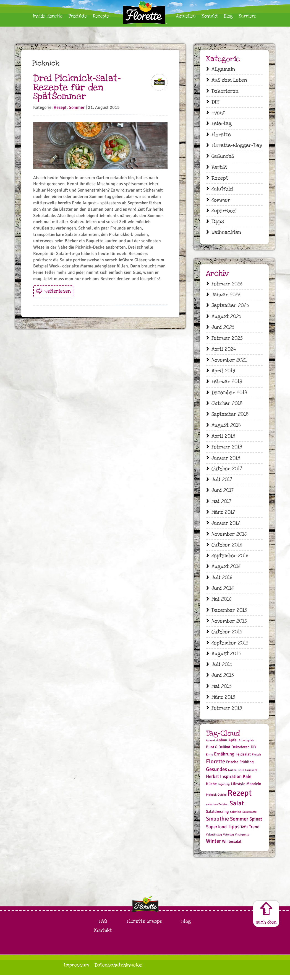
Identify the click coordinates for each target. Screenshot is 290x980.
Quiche (222, 800)
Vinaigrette (242, 840)
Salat (237, 808)
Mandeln (254, 789)
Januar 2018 (226, 461)
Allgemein (223, 69)
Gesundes (223, 157)
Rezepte (101, 16)
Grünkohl (251, 775)
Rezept (60, 107)
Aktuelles (186, 16)
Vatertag (228, 840)
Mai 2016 (221, 603)
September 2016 (230, 560)
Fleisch (256, 759)
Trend (254, 832)
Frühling (247, 767)
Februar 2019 (227, 384)
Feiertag (222, 124)
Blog (228, 16)
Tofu (244, 832)
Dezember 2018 (229, 395)
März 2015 (223, 702)
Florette (221, 135)
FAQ (103, 926)
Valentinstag (214, 840)
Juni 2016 (223, 593)
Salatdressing (217, 817)
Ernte (209, 759)
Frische (232, 767)
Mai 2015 (221, 691)
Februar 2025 (227, 340)
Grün (241, 775)
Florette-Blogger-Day (237, 146)
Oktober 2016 (227, 549)
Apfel (233, 745)
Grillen (232, 775)
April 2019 (223, 373)
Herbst (219, 168)
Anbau (222, 745)
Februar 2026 (227, 285)
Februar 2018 (227, 450)
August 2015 (226, 658)
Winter (213, 846)
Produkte (78, 16)
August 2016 (226, 570)
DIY (215, 102)
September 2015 (230, 647)
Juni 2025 (223, 329)
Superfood (224, 212)
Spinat (256, 824)
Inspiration (231, 782)
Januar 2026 (226, 296)
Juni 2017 (223, 494)
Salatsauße (249, 817)
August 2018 (226, 428)
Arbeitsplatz (246, 745)
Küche (211, 789)
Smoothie (217, 824)
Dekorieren (225, 91)
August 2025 (226, 318)
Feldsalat (243, 759)
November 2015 (229, 625)
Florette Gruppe (144, 926)
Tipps (218, 223)
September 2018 (230, 417)
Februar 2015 (227, 713)
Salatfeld (222, 190)
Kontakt (210, 16)
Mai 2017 (221, 505)
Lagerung (224, 789)
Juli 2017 (222, 483)
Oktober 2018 (227, 406)
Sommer (77, 107)
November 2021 (229, 362)
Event (218, 113)
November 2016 (229, 537)
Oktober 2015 (227, 636)
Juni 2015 (223, 680)
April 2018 (223, 439)
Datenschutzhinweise (118, 970)
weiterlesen (58, 291)
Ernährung (224, 759)
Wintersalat (232, 847)
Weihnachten (226, 234)
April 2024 (224, 351)
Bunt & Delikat (218, 752)
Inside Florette (48, 16)
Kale (247, 782)
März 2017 (223, 516)
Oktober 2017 (227, 472)
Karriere (247, 16)
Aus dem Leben (229, 80)
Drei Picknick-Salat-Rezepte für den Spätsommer (77, 87)
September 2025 (230, 307)
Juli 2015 (222, 669)
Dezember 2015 (229, 614)
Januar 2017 (226, 527)
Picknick (211, 800)
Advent (211, 745)
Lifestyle (238, 789)
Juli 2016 (222, 581)
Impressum (76, 970)
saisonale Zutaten (217, 809)
